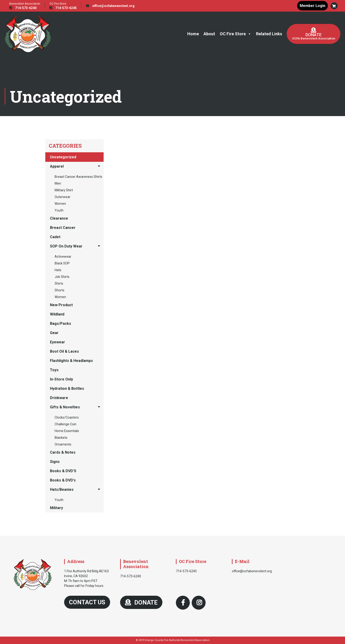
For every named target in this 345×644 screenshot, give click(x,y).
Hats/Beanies (62, 490)
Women (60, 204)
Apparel (57, 166)
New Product (61, 305)
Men (58, 183)
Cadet (55, 237)
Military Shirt (64, 190)
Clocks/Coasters (67, 417)
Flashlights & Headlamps (71, 361)
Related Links (269, 34)
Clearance (59, 218)
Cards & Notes (63, 452)
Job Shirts (62, 277)
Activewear (63, 257)
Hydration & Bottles (67, 389)
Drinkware (59, 398)
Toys (54, 370)
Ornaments (63, 444)
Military (56, 508)
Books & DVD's (63, 480)
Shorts (59, 290)
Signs (55, 462)
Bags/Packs (61, 324)
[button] (334, 6)
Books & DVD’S (63, 471)
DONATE (141, 602)
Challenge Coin (66, 424)
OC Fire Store (236, 34)
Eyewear (57, 342)
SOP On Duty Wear (66, 246)
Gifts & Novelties (65, 407)
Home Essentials (67, 431)
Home (193, 34)
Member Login (312, 6)
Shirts (59, 283)
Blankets (61, 438)
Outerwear (62, 197)
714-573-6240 (23, 8)
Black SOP (62, 263)
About (209, 34)
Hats (58, 270)
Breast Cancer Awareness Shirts (78, 177)
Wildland (57, 314)
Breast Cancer (63, 228)
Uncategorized (63, 157)
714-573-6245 (63, 8)
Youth (59, 210)
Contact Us (87, 602)
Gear (54, 333)
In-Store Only (61, 379)
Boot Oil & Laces (64, 351)
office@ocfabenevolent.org (110, 6)
